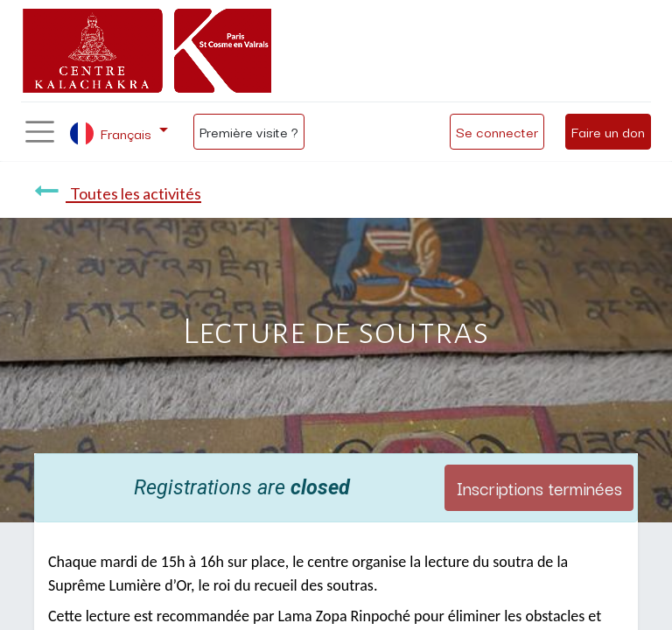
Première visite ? (249, 131)
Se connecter (497, 131)
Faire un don (608, 131)
